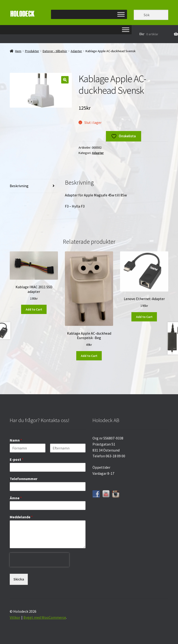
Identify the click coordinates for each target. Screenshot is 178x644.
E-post (17, 459)
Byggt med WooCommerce (45, 617)
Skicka (19, 579)
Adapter (76, 51)
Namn (16, 440)
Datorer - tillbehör (55, 51)
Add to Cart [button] (34, 309)
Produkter (32, 51)
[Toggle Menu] (121, 14)
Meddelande (21, 517)
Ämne (16, 498)
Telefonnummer (24, 479)
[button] (65, 80)
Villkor (15, 617)
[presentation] (39, 570)
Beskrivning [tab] (19, 186)
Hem (18, 51)
